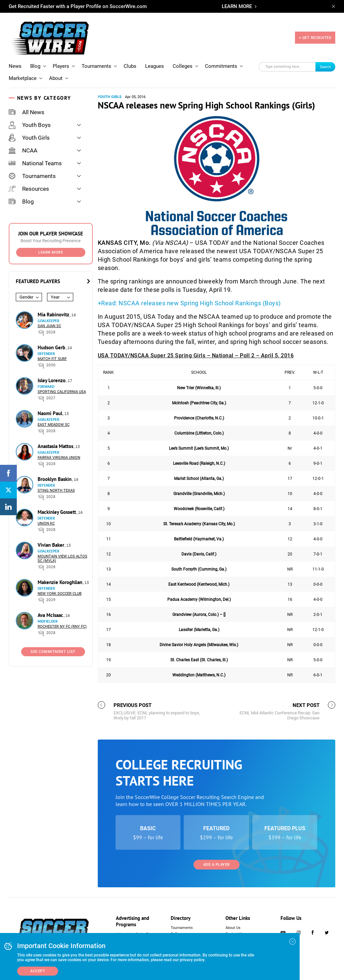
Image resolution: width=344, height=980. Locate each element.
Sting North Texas (56, 491)
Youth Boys (30, 125)
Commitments (221, 66)
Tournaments (96, 66)
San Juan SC (49, 326)
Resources (29, 189)
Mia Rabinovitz (54, 315)
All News (27, 112)
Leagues (155, 66)
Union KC (46, 523)
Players (61, 66)
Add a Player (217, 865)
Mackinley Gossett (57, 512)
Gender (26, 297)
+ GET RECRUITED (315, 38)
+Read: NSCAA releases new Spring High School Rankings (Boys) (189, 303)
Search (326, 67)
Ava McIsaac (51, 615)
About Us (233, 928)
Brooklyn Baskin (55, 479)
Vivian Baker (52, 545)
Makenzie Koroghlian (61, 582)
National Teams (35, 163)
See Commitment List (53, 652)
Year (55, 297)
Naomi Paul (51, 413)
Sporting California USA (62, 392)
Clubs (130, 66)
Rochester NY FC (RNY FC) (62, 627)
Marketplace (23, 78)
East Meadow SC (54, 425)
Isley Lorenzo (52, 380)
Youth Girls (29, 138)
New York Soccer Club (60, 594)
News (15, 66)
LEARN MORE (237, 6)
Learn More (51, 252)
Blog (35, 66)
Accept (38, 971)
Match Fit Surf (52, 359)
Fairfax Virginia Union (59, 458)
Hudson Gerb (52, 347)
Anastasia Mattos (56, 446)
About (56, 78)
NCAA (23, 150)
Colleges (183, 66)
